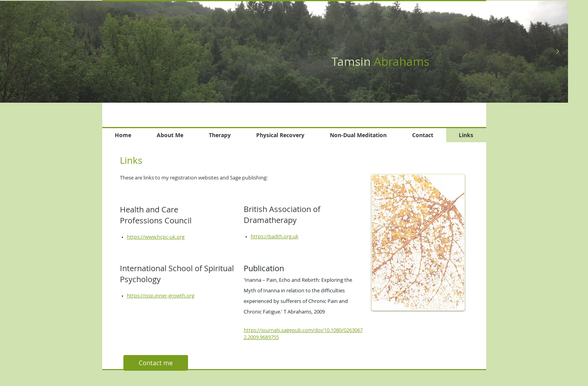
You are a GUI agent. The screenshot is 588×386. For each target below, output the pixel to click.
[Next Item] (557, 52)
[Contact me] (156, 363)
